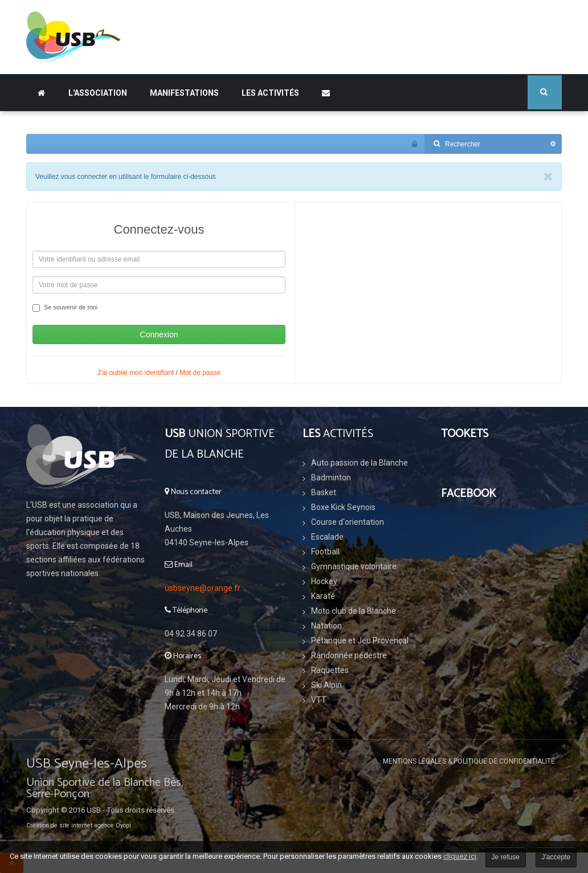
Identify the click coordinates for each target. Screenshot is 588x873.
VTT (319, 700)
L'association (98, 93)
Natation (326, 626)
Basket (324, 492)
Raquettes (330, 670)
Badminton (331, 478)
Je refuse (506, 857)
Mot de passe (200, 373)
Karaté (323, 596)
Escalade (327, 537)
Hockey (324, 581)
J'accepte (556, 857)
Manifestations (184, 93)
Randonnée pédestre (349, 655)
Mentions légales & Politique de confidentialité (469, 761)
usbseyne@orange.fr (203, 588)
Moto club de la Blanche (354, 611)
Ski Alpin (326, 685)
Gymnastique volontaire (354, 566)
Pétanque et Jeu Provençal (360, 641)
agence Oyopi (113, 825)
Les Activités (270, 93)
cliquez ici (460, 856)
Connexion (159, 334)
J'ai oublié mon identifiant (136, 373)
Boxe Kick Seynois (343, 507)
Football (325, 552)
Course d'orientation (348, 522)
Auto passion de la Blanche (360, 463)
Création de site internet (59, 825)
